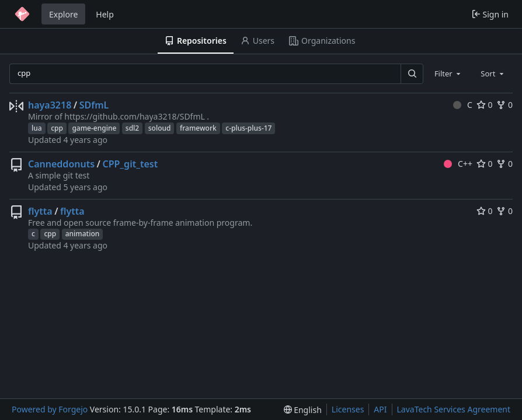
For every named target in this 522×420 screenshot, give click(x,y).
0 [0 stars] (485, 105)
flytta (40, 211)
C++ (458, 164)
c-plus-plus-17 (248, 128)
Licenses (348, 409)
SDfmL (94, 105)
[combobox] (448, 73)
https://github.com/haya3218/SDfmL (135, 116)
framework (198, 128)
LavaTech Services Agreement (454, 409)
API (380, 409)
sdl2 (132, 128)
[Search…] (412, 74)
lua (37, 128)
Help (105, 14)
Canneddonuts (61, 164)
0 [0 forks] (504, 105)
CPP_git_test (130, 164)
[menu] (303, 410)
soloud (160, 128)
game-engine (94, 128)
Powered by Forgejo (50, 409)
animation (83, 234)
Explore (63, 14)
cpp (57, 128)
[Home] (22, 14)
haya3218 (50, 105)
